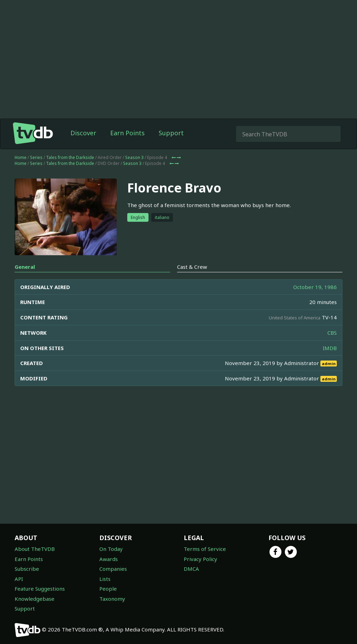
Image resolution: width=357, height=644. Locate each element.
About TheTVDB (35, 549)
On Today (111, 549)
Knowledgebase (35, 599)
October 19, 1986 (315, 287)
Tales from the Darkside (70, 157)
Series (36, 157)
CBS (332, 333)
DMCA (191, 569)
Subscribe (27, 569)
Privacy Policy (200, 559)
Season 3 (134, 157)
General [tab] (25, 267)
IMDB (330, 348)
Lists (105, 579)
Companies (113, 569)
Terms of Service (205, 549)
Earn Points (127, 133)
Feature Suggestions (40, 589)
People (108, 589)
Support (171, 133)
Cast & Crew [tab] (192, 267)
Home (21, 157)
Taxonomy (112, 599)
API (19, 579)
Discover (83, 133)
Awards (109, 559)
